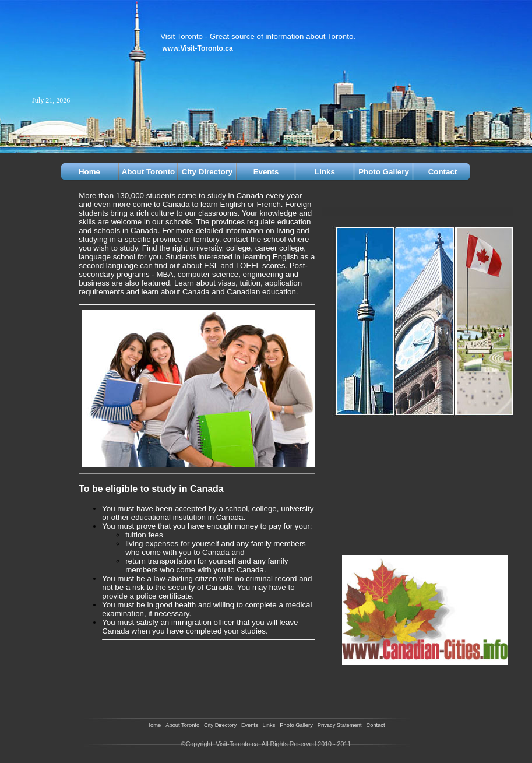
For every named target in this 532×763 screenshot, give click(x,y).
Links (325, 172)
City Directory (207, 172)
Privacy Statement (340, 725)
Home (89, 172)
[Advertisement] (147, 666)
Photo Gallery (384, 172)
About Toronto (149, 172)
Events (266, 172)
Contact (443, 172)
